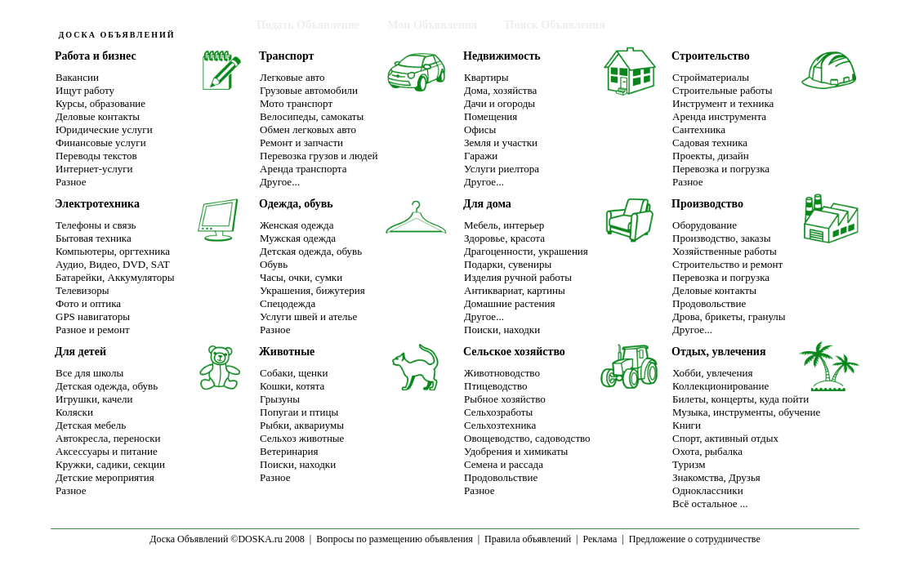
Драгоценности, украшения (526, 251)
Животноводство (502, 373)
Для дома (487, 204)
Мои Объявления (432, 25)
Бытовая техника (94, 238)
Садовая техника (710, 143)
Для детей (80, 352)
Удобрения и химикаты (516, 451)
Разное (71, 182)
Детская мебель (91, 425)
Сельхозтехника (500, 425)
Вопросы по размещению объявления (394, 539)
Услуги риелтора (502, 169)
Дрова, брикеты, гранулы (729, 316)
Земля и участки (501, 143)
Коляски (74, 412)
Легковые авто (292, 77)
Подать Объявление (308, 25)
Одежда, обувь (296, 204)
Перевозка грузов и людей (319, 156)
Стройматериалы (711, 77)
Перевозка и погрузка (721, 169)
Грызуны (280, 399)
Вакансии (77, 77)
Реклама (600, 539)
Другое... (280, 182)
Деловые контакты (98, 116)
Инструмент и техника (723, 103)
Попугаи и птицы (299, 412)
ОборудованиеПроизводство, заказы (721, 232)
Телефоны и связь (96, 225)
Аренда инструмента (719, 116)
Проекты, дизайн (711, 156)
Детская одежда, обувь (311, 251)
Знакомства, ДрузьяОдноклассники (716, 484)
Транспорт (286, 56)
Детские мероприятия (105, 477)
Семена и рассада (504, 464)
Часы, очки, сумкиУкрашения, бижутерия (312, 284)
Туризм (689, 464)
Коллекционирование (720, 386)
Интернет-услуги (94, 169)
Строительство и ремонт (727, 264)
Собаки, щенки (294, 373)
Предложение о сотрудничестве (695, 539)
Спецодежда (288, 303)
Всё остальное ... (710, 503)
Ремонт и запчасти (301, 143)
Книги (687, 425)
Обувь (274, 264)
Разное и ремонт (93, 330)
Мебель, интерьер (504, 225)
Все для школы (89, 373)
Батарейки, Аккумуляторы (115, 277)
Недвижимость (502, 56)
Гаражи (481, 156)
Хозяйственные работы (725, 251)
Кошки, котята (292, 386)
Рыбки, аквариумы (302, 425)
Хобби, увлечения (712, 373)
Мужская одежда (298, 238)
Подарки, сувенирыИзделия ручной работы (518, 271)
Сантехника (699, 129)
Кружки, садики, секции (110, 464)
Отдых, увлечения (719, 352)
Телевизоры (82, 290)
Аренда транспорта (303, 169)
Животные (287, 352)
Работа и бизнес (96, 56)
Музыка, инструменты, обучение (746, 412)
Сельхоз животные (302, 438)
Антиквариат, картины (515, 290)
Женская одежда (297, 225)
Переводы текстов (96, 156)
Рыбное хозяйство (505, 399)
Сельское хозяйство (514, 352)
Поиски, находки (502, 330)
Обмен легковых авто (308, 129)
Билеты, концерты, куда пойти (740, 399)
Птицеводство (496, 386)
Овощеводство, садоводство (527, 438)
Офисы (480, 129)
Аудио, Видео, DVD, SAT (113, 264)
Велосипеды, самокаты (312, 116)
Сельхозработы (498, 412)
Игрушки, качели (94, 399)
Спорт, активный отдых (725, 438)
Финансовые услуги (101, 143)
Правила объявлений (528, 539)
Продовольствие (709, 303)
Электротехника (97, 204)
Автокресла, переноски (108, 438)
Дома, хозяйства (500, 90)
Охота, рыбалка (707, 451)
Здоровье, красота (504, 238)
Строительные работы (723, 90)
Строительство (711, 56)
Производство (707, 204)
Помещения (491, 116)
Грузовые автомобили (309, 90)
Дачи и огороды (500, 103)
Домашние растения (509, 303)
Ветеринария (289, 451)
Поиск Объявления (555, 25)
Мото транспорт (296, 103)
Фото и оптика (88, 303)
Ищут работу (85, 90)
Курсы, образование (100, 103)
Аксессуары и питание (107, 451)
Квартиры (486, 77)
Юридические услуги (104, 129)
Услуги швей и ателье (308, 316)
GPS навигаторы (93, 316)
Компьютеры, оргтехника (113, 251)
